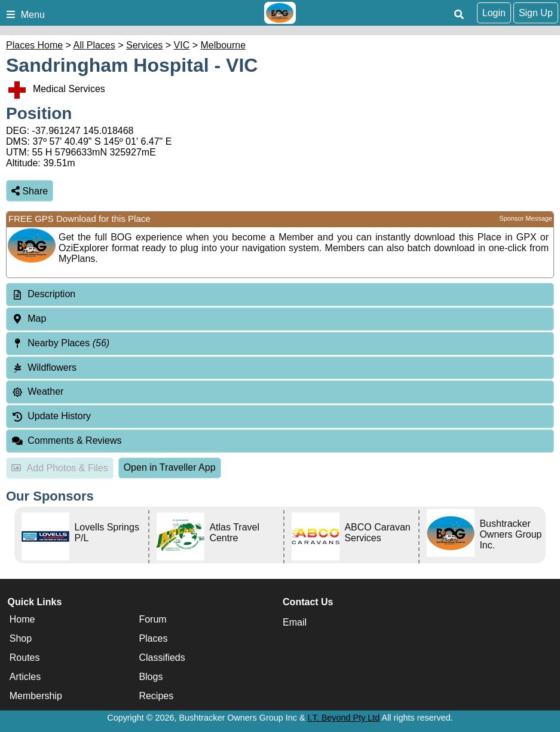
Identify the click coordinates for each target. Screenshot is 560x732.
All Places (94, 45)
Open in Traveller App (170, 467)
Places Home (34, 45)
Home (22, 619)
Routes (25, 658)
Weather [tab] (37, 391)
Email (295, 622)
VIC (182, 45)
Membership (36, 696)
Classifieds (162, 658)
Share (30, 191)
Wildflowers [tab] (44, 367)
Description (51, 294)
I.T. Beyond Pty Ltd (344, 718)
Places (153, 638)
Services (144, 45)
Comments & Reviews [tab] (67, 440)
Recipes (156, 696)
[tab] (280, 295)
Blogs (151, 677)
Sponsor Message (526, 218)
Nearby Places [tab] (60, 343)
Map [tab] (29, 318)
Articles (25, 677)
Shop (21, 638)
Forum (152, 619)
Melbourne (224, 45)
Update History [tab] (51, 416)
